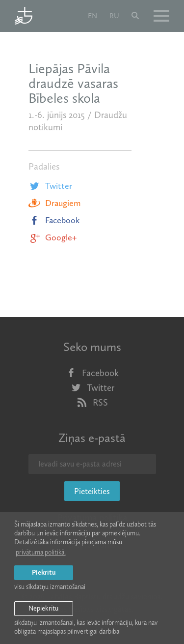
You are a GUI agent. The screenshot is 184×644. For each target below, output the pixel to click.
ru (114, 16)
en (92, 16)
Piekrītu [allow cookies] (44, 572)
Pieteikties (92, 491)
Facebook (54, 220)
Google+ (53, 237)
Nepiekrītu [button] (43, 608)
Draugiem (54, 203)
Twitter (50, 186)
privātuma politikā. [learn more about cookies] (41, 552)
